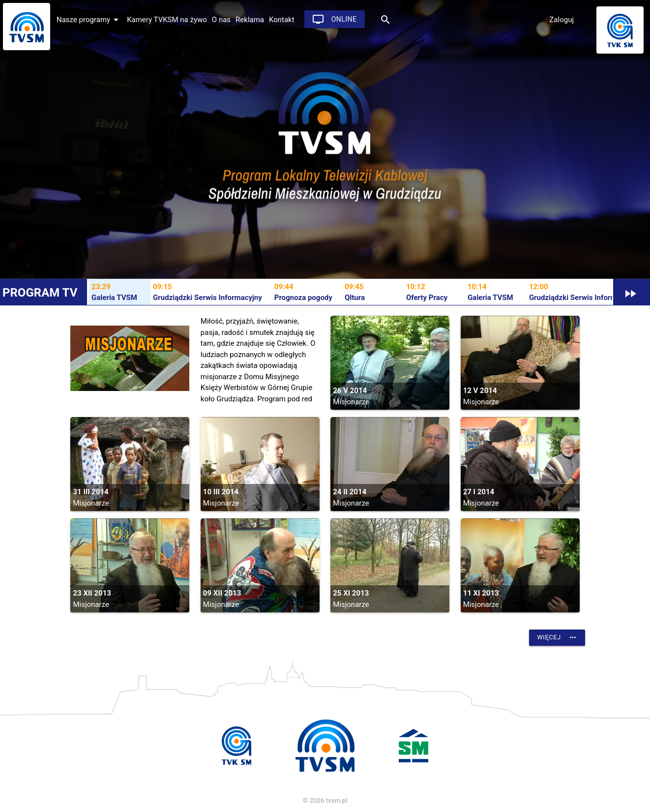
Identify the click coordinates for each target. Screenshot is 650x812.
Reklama (250, 20)
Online (335, 19)
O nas (221, 20)
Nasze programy (89, 20)
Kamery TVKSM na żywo (167, 20)
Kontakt (282, 20)
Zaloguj (561, 20)
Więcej (557, 637)
